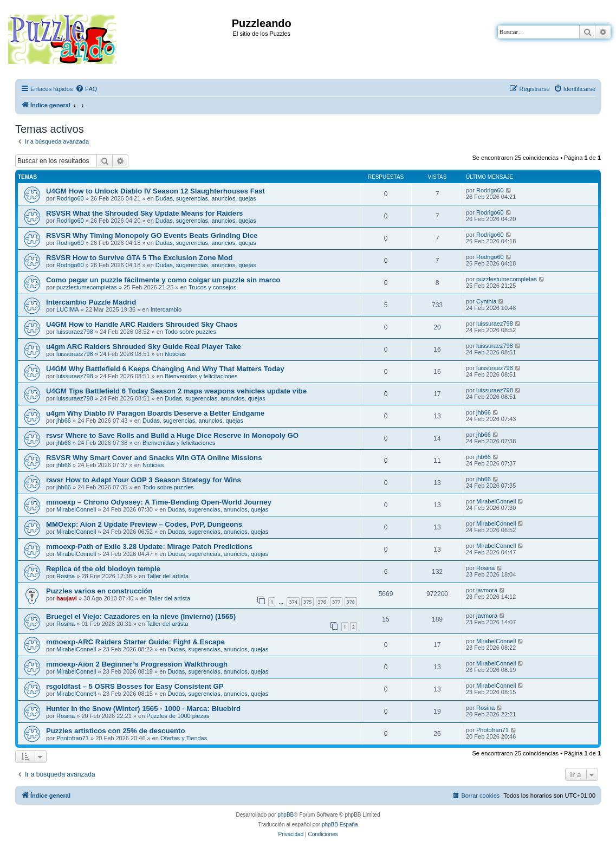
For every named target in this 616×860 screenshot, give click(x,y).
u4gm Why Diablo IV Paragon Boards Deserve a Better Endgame (155, 413)
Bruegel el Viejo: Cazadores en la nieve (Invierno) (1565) (141, 616)
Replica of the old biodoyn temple (103, 569)
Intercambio (166, 309)
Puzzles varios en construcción (99, 591)
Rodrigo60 (70, 198)
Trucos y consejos (212, 287)
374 (293, 602)
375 (307, 602)
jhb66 (64, 421)
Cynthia (486, 301)
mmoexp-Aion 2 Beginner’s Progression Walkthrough (137, 664)
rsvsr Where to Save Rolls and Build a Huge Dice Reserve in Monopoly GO (172, 435)
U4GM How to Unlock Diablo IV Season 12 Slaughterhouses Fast (155, 191)
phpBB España (340, 825)
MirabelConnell (76, 509)
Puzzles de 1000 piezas (178, 716)
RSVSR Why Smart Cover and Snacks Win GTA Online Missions (154, 458)
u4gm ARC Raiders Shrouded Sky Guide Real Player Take (144, 347)
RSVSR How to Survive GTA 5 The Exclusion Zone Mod (139, 258)
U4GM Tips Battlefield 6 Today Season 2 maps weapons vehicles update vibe (176, 391)
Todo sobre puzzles (190, 332)
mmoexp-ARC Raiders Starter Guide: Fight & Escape (135, 642)
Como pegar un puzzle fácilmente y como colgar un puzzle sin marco (163, 280)
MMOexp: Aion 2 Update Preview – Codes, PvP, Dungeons (144, 524)
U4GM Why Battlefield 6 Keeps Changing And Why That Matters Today (165, 369)
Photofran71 (73, 738)
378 (351, 602)
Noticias (175, 354)
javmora (487, 590)
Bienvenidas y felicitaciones (201, 376)
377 (336, 602)
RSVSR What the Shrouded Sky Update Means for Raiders (144, 213)
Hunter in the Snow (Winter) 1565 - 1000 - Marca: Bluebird (143, 709)
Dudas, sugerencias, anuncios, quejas (206, 198)
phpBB (286, 815)
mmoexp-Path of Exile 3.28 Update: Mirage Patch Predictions (149, 547)
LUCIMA (68, 309)
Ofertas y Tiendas (184, 738)
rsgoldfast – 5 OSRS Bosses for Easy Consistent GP (135, 686)
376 (322, 602)
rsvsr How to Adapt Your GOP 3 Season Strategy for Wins (144, 480)
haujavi (67, 598)
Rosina (66, 576)
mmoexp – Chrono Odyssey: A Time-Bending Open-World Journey (159, 502)
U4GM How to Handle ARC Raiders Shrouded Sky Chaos (142, 324)
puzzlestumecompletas (87, 287)
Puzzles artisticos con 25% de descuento (116, 731)
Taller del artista (168, 576)
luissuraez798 (75, 332)
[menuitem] (86, 89)
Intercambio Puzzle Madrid (91, 302)
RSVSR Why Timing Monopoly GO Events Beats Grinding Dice (152, 235)
